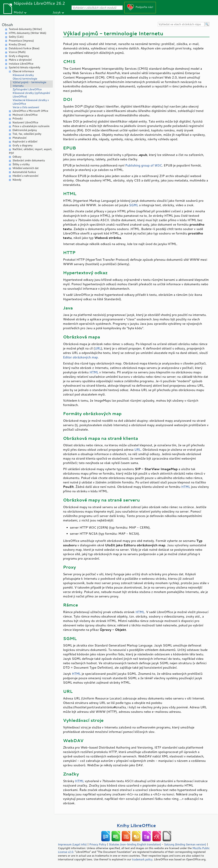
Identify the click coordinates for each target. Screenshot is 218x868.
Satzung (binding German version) (185, 844)
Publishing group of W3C (144, 165)
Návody (17, 180)
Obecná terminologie (25, 79)
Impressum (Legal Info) (72, 844)
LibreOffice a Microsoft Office (30, 111)
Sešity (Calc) (16, 37)
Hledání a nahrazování (25, 176)
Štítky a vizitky (21, 164)
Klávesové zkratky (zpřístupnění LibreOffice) (31, 95)
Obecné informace (23, 71)
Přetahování (19, 138)
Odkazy (17, 157)
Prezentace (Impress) (21, 41)
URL (98, 348)
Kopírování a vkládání (25, 142)
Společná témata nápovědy (24, 67)
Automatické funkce (24, 172)
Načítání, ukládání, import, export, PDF (31, 151)
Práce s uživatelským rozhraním (31, 126)
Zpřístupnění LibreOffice (27, 89)
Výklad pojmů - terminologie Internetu (29, 84)
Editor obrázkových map (80, 357)
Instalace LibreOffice (21, 64)
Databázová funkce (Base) (24, 48)
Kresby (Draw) (17, 44)
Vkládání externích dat (25, 168)
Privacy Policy (98, 844)
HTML (94, 372)
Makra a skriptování (20, 60)
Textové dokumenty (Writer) (25, 29)
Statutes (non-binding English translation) (135, 844)
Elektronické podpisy (25, 130)
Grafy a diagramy (19, 56)
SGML (134, 205)
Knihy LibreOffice (136, 825)
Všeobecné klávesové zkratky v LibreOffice (31, 102)
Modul (18, 12)
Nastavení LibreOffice (25, 122)
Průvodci (18, 119)
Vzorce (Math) (17, 52)
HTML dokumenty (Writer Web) (28, 33)
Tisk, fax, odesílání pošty (27, 134)
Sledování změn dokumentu (29, 160)
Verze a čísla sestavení (26, 107)
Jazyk (57, 12)
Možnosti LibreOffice (25, 115)
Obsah (7, 25)
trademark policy (142, 859)
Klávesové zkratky (23, 75)
